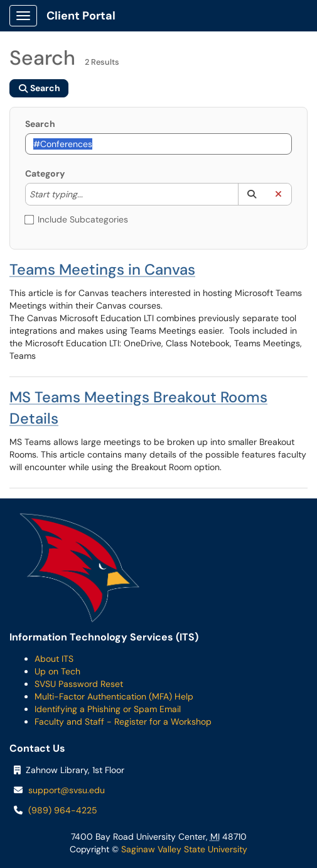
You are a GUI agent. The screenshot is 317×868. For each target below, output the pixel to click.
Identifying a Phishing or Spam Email (108, 709)
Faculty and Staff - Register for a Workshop (123, 722)
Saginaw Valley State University (183, 849)
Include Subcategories (77, 219)
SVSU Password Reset (79, 684)
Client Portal (81, 16)
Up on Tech (57, 671)
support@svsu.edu (67, 790)
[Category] (89, 194)
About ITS (54, 659)
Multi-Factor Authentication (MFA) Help (114, 696)
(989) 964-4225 (63, 810)
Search (40, 124)
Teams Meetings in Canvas (102, 269)
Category (45, 173)
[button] (251, 194)
